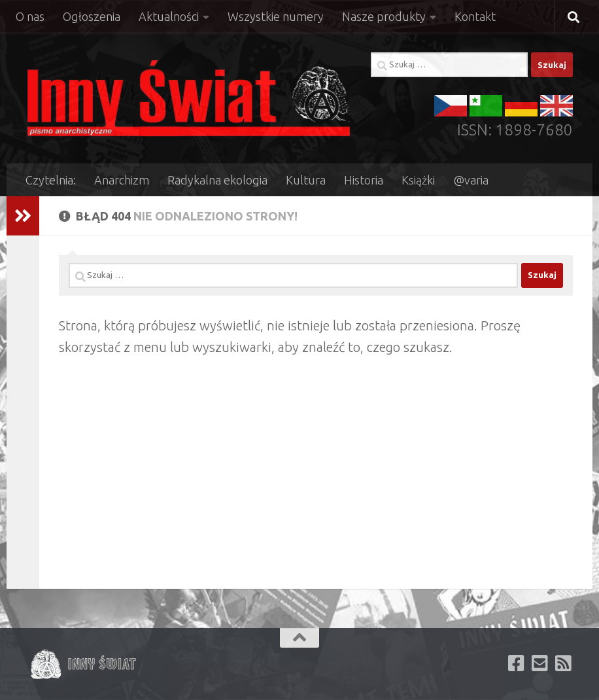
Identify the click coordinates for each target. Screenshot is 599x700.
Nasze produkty (384, 16)
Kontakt (475, 16)
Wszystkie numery (276, 16)
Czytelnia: (51, 180)
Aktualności (169, 16)
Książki (418, 180)
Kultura (306, 180)
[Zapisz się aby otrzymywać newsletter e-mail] (540, 663)
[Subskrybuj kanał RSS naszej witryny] (564, 663)
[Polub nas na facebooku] (517, 663)
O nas (30, 16)
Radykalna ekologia (217, 180)
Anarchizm (122, 180)
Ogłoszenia (92, 16)
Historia (364, 180)
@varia (471, 180)
